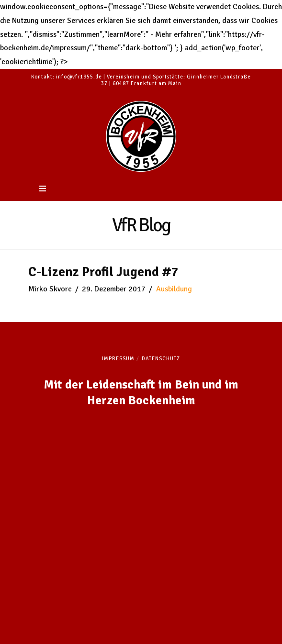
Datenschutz (161, 359)
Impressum (118, 359)
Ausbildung (174, 289)
